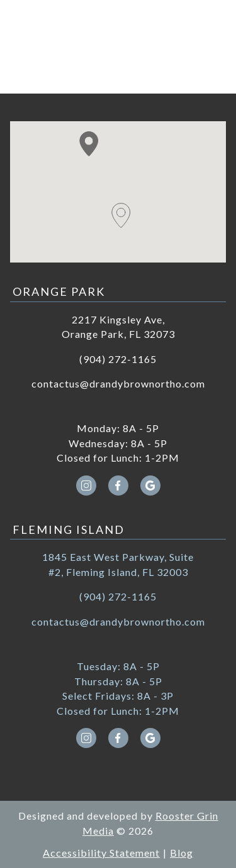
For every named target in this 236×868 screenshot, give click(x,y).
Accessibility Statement (101, 853)
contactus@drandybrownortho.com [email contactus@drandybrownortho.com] (118, 383)
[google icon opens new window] (150, 486)
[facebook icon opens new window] (118, 486)
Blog (182, 853)
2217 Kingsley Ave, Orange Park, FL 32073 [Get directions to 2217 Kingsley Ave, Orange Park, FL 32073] (118, 327)
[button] (89, 144)
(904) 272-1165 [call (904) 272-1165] (118, 359)
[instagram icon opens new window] (86, 486)
